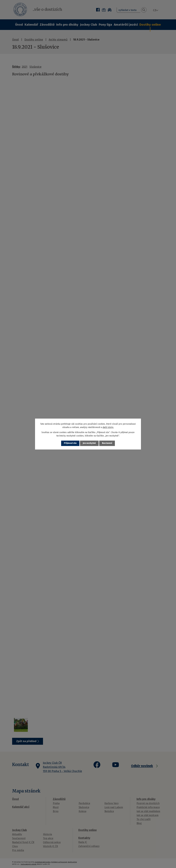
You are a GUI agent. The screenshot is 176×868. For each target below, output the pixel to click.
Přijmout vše (70, 443)
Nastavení (107, 443)
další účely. (108, 427)
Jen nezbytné (89, 443)
